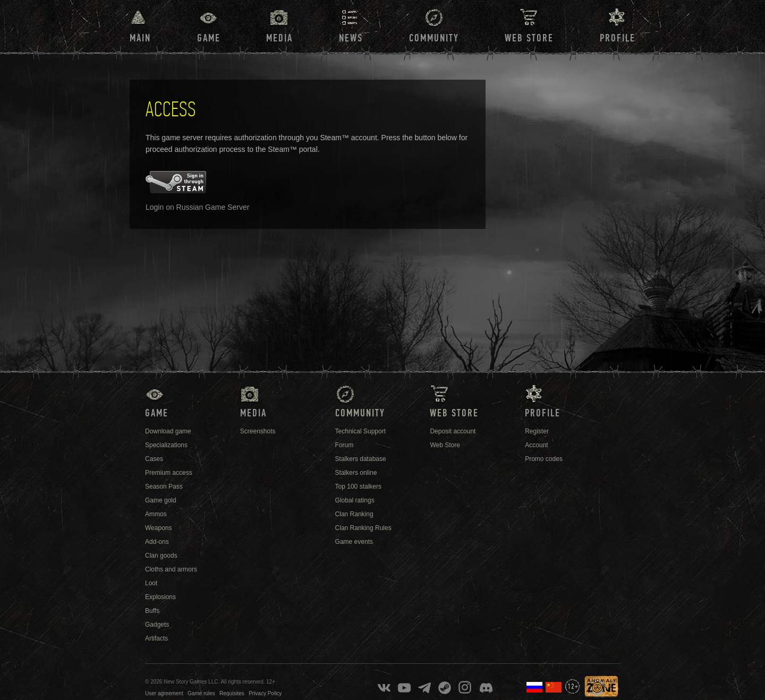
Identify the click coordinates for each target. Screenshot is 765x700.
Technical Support (360, 431)
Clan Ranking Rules (363, 528)
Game (209, 38)
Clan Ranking (354, 514)
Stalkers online (356, 473)
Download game (168, 431)
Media (279, 38)
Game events (354, 542)
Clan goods (161, 556)
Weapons (158, 528)
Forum (345, 445)
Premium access (169, 473)
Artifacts (156, 638)
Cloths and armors (171, 569)
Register (537, 431)
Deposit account (453, 431)
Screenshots (258, 431)
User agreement (164, 693)
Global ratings (355, 500)
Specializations (166, 445)
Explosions (160, 597)
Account (536, 445)
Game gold (161, 500)
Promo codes (544, 459)
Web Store (529, 38)
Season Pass (164, 486)
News (351, 38)
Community (434, 38)
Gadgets (157, 625)
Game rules (201, 693)
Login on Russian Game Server (197, 207)
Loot (151, 583)
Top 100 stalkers (358, 486)
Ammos (156, 514)
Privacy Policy (265, 693)
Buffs (152, 611)
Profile (618, 38)
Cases (154, 459)
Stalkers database (361, 459)
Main (140, 38)
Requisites (232, 693)
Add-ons (157, 542)
